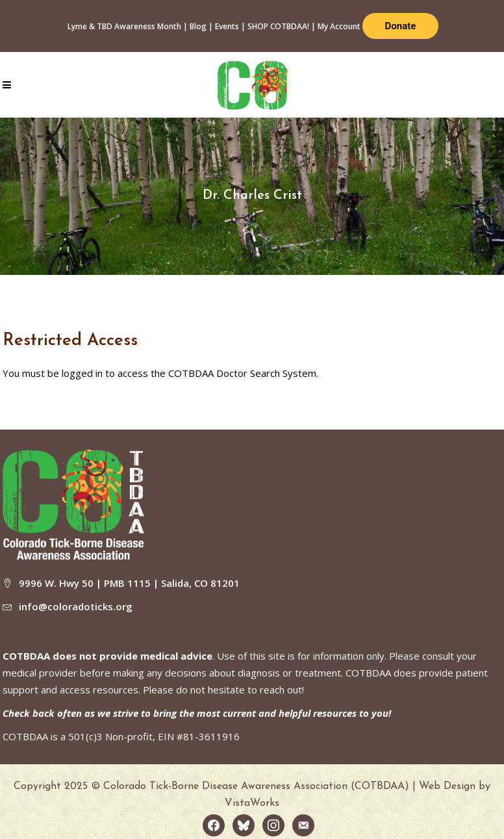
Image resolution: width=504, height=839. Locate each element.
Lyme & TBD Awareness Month (124, 26)
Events (227, 26)
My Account (339, 26)
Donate (401, 26)
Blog (198, 26)
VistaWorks (252, 803)
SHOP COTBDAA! (278, 26)
